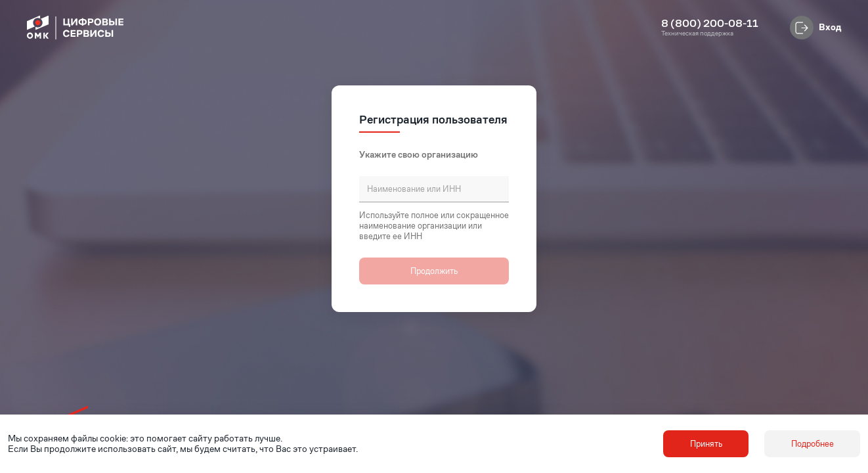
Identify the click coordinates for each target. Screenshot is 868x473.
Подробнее (813, 444)
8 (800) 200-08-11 (710, 24)
